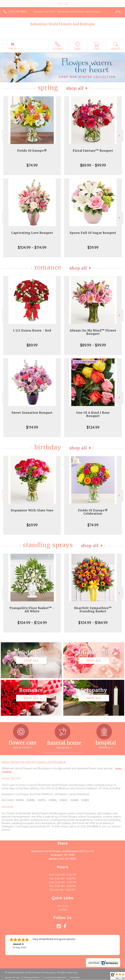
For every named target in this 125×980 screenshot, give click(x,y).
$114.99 (32, 427)
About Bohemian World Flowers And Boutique (34, 762)
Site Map (75, 978)
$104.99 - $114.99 (32, 247)
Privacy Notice (31, 978)
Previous (5, 136)
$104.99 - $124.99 (32, 623)
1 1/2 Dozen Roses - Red (32, 330)
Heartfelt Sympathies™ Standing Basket (93, 610)
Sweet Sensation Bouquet (32, 413)
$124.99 (93, 427)
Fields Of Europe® (32, 151)
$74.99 (32, 165)
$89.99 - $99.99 (93, 165)
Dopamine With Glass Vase (32, 510)
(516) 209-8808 (18, 11)
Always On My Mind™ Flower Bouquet (93, 332)
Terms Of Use (12, 978)
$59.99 (93, 247)
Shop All (75, 88)
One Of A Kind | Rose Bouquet (93, 414)
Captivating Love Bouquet (32, 233)
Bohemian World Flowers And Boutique (63, 24)
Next (120, 136)
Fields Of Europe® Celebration (93, 512)
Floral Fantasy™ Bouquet (93, 151)
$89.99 (32, 345)
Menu (13, 48)
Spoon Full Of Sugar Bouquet (93, 233)
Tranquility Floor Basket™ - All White (32, 610)
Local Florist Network (55, 978)
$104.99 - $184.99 (93, 623)
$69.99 (32, 525)
